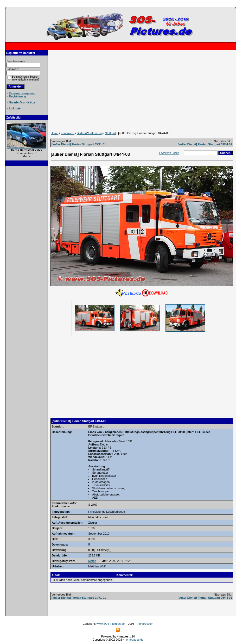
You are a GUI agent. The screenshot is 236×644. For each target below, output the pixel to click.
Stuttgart (110, 133)
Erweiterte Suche (169, 153)
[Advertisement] (27, 247)
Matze (92, 561)
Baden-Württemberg (90, 133)
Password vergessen (22, 93)
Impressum (146, 624)
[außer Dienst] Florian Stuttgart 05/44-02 (205, 144)
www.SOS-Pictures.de (111, 624)
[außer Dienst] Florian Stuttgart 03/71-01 (79, 144)
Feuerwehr (68, 133)
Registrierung (17, 96)
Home (55, 133)
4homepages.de (133, 640)
